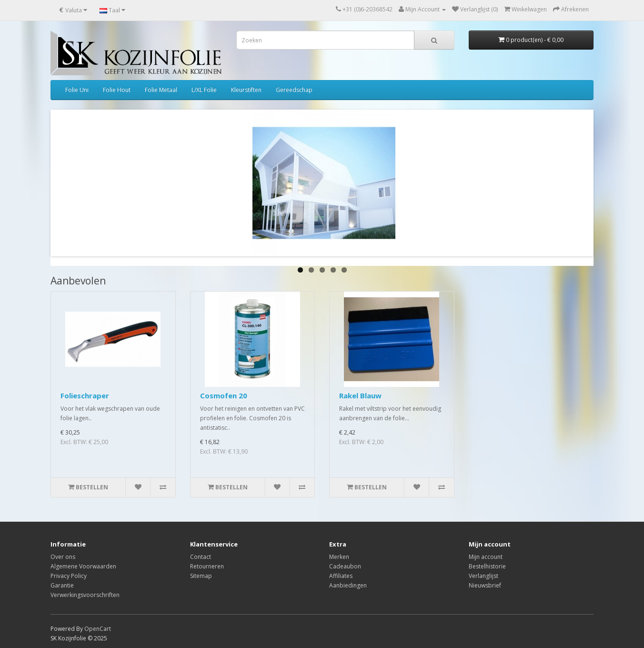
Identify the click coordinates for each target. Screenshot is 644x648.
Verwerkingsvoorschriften (85, 595)
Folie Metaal (161, 90)
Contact (201, 557)
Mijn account (486, 557)
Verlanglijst (483, 576)
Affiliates (341, 576)
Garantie (62, 585)
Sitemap (201, 576)
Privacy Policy (69, 576)
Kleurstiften (246, 90)
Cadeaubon (345, 566)
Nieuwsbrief (485, 585)
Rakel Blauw (360, 395)
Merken (339, 557)
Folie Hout (117, 90)
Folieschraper (85, 395)
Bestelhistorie (487, 566)
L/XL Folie (204, 90)
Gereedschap (294, 90)
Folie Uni (77, 90)
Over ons (63, 557)
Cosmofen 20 (224, 395)
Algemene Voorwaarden (83, 566)
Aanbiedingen (348, 585)
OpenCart (98, 629)
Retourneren (207, 566)
